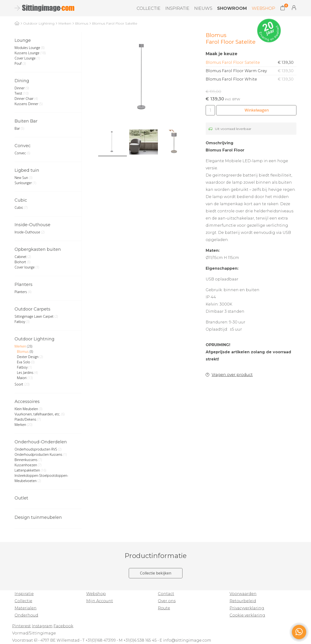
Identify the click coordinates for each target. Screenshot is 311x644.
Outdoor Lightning (35, 339)
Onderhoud (26, 615)
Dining (22, 81)
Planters (24, 284)
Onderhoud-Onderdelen (41, 442)
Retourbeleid (243, 601)
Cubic (21, 200)
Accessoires (27, 402)
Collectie (149, 8)
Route (164, 608)
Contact (166, 594)
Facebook (63, 626)
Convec (23, 146)
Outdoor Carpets (32, 309)
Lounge (23, 40)
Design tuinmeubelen (38, 517)
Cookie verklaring (247, 615)
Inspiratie (177, 8)
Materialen (26, 608)
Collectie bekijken (156, 573)
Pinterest (21, 626)
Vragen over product (232, 375)
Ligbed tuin (27, 170)
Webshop (263, 8)
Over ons (167, 601)
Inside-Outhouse (32, 225)
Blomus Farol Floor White (251, 79)
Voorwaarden (243, 594)
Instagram (42, 626)
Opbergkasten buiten (38, 249)
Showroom (232, 8)
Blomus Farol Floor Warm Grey (251, 71)
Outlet (21, 498)
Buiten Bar (26, 121)
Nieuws (203, 8)
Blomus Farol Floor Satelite (251, 63)
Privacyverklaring (247, 608)
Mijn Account (294, 8)
